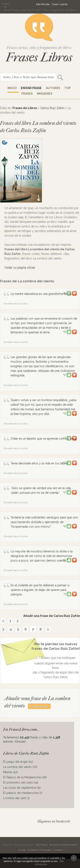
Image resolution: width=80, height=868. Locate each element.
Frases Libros (39, 57)
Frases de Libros (25, 108)
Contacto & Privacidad (39, 850)
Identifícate (43, 4)
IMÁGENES (45, 94)
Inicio (12, 88)
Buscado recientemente (63, 845)
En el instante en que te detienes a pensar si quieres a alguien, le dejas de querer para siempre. (40, 590)
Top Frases (42, 845)
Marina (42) (10, 772)
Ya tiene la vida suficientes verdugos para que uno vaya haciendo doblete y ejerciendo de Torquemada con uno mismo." (44, 522)
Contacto (58, 850)
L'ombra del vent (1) (16, 798)
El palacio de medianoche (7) (23, 793)
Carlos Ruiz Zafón (52, 108)
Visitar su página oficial (20, 268)
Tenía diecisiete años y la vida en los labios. (40, 463)
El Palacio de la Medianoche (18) (25, 777)
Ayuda (22, 850)
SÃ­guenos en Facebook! (54, 821)
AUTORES (53, 88)
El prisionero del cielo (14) (21, 782)
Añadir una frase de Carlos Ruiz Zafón (52, 616)
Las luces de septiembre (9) (22, 788)
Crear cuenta (60, 4)
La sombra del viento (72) (20, 767)
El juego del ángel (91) (18, 762)
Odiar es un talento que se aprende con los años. (44, 439)
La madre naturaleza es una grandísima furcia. (41, 294)
